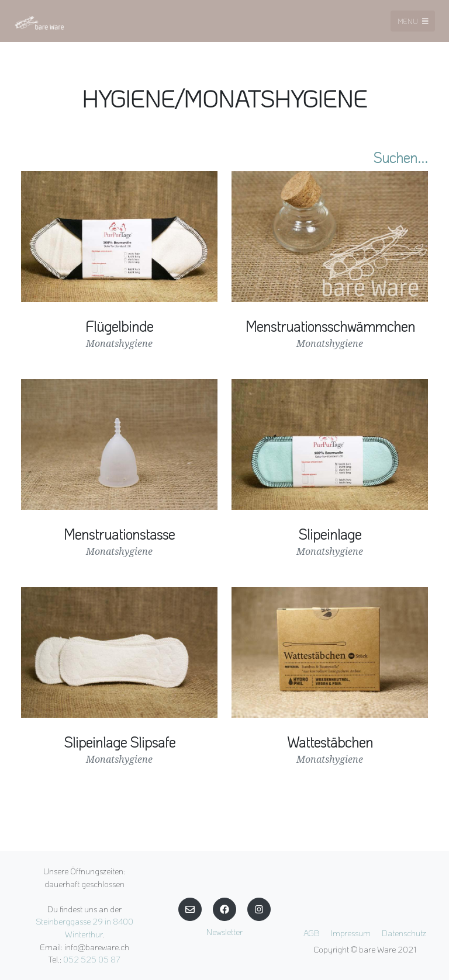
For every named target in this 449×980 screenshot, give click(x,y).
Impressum (351, 933)
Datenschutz (404, 933)
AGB (312, 933)
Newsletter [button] (224, 932)
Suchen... (400, 157)
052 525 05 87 (92, 959)
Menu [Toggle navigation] (413, 21)
